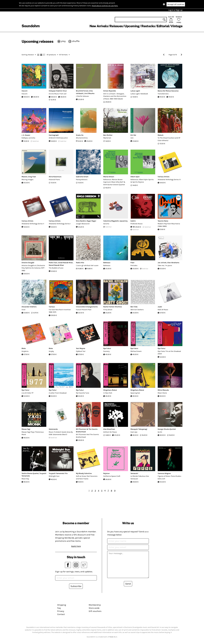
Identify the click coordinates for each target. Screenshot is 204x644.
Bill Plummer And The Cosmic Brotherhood (87, 436)
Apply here (76, 546)
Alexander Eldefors (29, 307)
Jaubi (160, 307)
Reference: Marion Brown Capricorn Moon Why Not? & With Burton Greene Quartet (114, 182)
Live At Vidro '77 (27, 393)
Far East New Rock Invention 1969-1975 (60, 311)
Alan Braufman (109, 429)
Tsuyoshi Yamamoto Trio (58, 473)
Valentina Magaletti (111, 221)
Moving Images (28, 179)
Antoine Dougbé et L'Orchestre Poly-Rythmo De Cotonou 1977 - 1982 (33, 268)
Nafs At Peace (163, 310)
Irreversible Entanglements (87, 307)
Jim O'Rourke (89, 93)
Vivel (23, 310)
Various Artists (164, 177)
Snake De (80, 135)
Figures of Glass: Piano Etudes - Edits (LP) (170, 477)
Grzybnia (25, 351)
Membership (95, 605)
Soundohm (31, 26)
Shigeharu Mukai (110, 390)
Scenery (106, 351)
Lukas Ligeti (135, 91)
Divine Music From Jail (58, 94)
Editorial (163, 26)
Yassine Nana (163, 221)
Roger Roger (91, 221)
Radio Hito (80, 263)
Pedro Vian (53, 263)
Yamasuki (134, 473)
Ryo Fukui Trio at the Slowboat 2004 (169, 353)
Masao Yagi (26, 429)
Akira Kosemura (55, 177)
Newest (29, 55)
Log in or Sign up (175, 10)
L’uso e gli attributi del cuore (87, 265)
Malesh (161, 135)
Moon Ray (25, 479)
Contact (61, 614)
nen (132, 138)
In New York (108, 393)
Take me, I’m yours (165, 265)
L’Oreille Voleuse (82, 96)
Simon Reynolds (110, 91)
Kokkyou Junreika (28, 138)
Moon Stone (162, 393)
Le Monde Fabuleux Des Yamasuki (140, 477)
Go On (160, 432)
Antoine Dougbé (28, 263)
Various (52, 307)
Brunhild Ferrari (82, 91)
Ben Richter (108, 135)
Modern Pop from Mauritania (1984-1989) (169, 225)
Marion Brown (109, 177)
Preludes (134, 265)
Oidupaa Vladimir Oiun (58, 91)
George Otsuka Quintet (167, 429)
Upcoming (132, 26)
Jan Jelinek (162, 263)
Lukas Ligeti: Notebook (139, 94)
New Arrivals (99, 26)
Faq (59, 608)
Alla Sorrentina (82, 138)
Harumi (25, 91)
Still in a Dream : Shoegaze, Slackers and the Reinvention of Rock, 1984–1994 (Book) (115, 96)
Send (128, 584)
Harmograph (54, 135)
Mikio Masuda (163, 390)
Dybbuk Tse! (81, 351)
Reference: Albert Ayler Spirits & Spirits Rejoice (142, 181)
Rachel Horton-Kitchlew (113, 307)
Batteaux (107, 263)
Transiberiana (163, 94)
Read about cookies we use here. (105, 6)
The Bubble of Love (56, 268)
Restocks (148, 26)
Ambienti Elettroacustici (58, 138)
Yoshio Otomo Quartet (30, 473)
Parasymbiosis (82, 179)
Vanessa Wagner (164, 473)
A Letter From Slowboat (58, 393)
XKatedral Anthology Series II (33, 224)
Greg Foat (32, 177)
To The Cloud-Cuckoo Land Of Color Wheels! (169, 139)
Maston (25, 177)
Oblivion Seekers (137, 310)
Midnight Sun (54, 476)
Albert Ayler (135, 177)
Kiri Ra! (133, 135)
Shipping (62, 605)
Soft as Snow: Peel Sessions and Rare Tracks (87, 477)
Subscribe (76, 586)
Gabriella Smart (82, 177)
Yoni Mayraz (81, 348)
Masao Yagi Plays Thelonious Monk (33, 433)
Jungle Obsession (83, 224)
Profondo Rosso (136, 224)
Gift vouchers (95, 611)
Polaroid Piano (54, 179)
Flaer (132, 263)
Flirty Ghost (108, 310)
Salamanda (53, 429)
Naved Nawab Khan (56, 265)
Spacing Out (135, 393)
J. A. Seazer (26, 135)
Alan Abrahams (173, 263)
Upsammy (124, 221)
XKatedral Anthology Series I (60, 224)
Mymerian (107, 138)
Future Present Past (84, 310)
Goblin (133, 221)
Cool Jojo (134, 432)
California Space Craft (112, 476)
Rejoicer (106, 473)
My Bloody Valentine (84, 473)
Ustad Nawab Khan (65, 263)
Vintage (177, 26)
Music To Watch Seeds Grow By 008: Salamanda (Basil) (61, 433)
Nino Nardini (81, 221)
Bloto (24, 348)
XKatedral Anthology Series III (169, 179)
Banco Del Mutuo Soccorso (168, 91)
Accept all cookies (176, 4)
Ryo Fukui (107, 348)
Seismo (106, 224)
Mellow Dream (136, 351)
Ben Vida (134, 307)
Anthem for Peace (110, 432)
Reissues (116, 26)
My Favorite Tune (83, 393)
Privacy (61, 611)
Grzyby (51, 351)
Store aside (94, 608)
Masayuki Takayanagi (139, 429)
